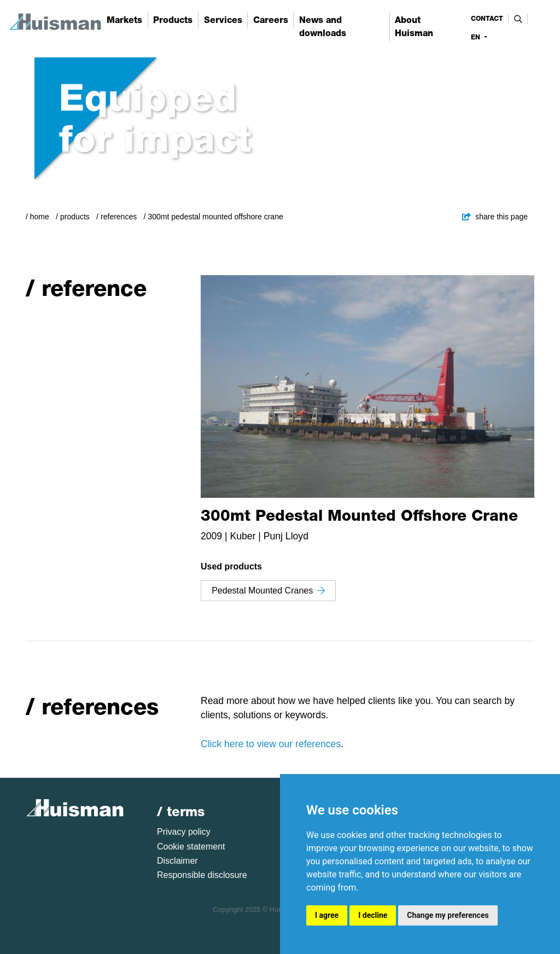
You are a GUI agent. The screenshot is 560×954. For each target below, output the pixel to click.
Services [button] (223, 20)
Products (75, 217)
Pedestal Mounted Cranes (268, 591)
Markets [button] (124, 20)
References (119, 217)
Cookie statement (191, 847)
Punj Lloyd (286, 536)
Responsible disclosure (202, 875)
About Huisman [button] (414, 27)
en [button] (477, 37)
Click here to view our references (271, 744)
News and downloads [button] (323, 27)
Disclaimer (177, 861)
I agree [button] (327, 915)
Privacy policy (184, 832)
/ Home (37, 217)
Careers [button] (271, 20)
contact (487, 19)
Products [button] (173, 20)
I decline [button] (373, 915)
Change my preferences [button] (448, 915)
